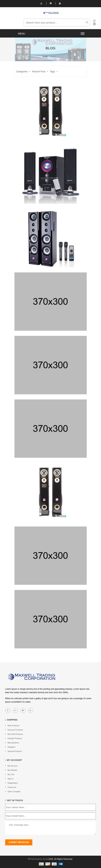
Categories (23, 71)
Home (45, 57)
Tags (54, 71)
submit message (19, 842)
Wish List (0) (51, 3)
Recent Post (40, 71)
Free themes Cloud (39, 859)
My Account (41, 3)
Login (60, 3)
